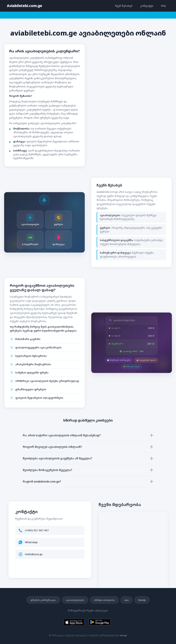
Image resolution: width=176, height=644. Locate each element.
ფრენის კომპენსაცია (43, 600)
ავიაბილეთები (75, 600)
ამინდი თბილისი (104, 600)
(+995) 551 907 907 (37, 532)
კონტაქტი (147, 6)
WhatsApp (31, 544)
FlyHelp (142, 600)
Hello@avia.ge (34, 556)
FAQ (163, 6)
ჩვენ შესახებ (124, 6)
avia (126, 600)
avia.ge (123, 635)
